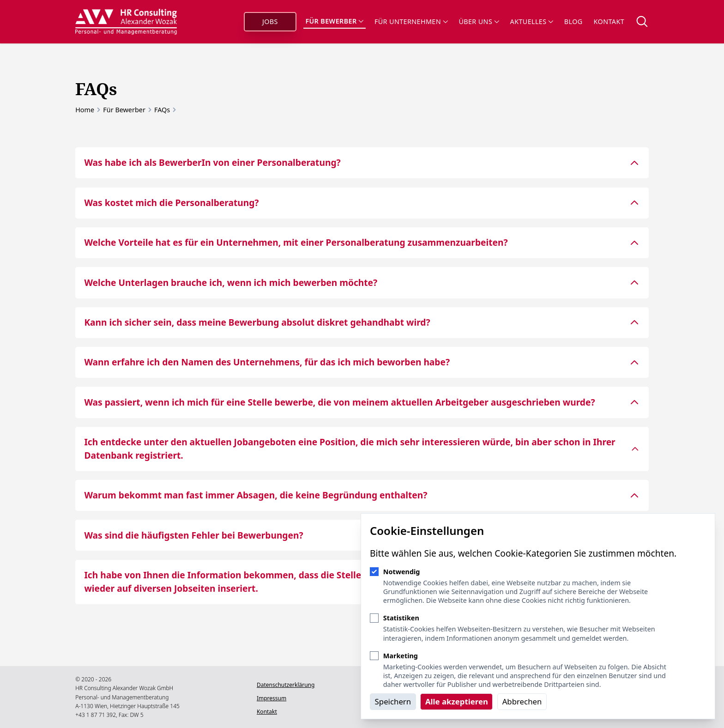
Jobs (270, 21)
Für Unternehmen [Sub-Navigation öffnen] (411, 21)
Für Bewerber (124, 110)
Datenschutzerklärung (286, 685)
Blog (573, 21)
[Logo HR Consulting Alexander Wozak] (126, 22)
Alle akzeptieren (457, 701)
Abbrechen (522, 701)
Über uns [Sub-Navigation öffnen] (479, 21)
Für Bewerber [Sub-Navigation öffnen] (334, 21)
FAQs (162, 110)
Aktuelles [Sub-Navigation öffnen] (532, 21)
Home (85, 110)
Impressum (271, 698)
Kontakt (609, 21)
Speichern (393, 701)
